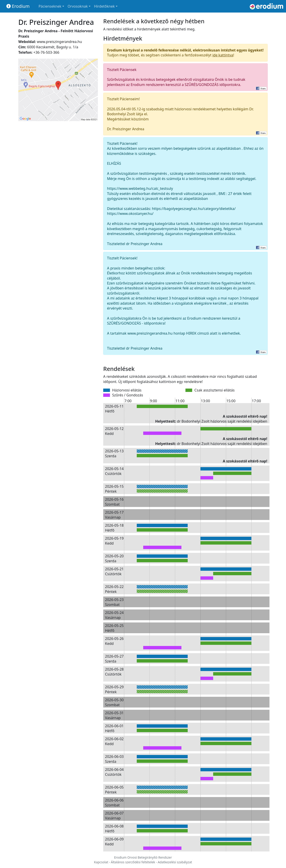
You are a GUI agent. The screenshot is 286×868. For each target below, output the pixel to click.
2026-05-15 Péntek (114, 489)
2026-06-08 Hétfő (114, 829)
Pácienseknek (50, 6)
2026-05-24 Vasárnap (114, 615)
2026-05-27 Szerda (114, 659)
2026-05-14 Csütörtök (114, 471)
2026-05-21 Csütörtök (114, 571)
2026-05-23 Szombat (114, 602)
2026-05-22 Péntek (114, 589)
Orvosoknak (78, 6)
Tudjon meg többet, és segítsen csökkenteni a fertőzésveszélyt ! (185, 53)
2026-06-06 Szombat (114, 803)
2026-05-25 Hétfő (114, 628)
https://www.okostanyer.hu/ (130, 214)
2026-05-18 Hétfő (114, 528)
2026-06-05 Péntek (114, 790)
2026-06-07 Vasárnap (114, 816)
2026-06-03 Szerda (114, 759)
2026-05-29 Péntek (114, 689)
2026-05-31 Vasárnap (114, 715)
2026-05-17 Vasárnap (114, 515)
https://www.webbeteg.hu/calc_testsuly (140, 188)
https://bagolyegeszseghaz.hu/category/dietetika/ (194, 209)
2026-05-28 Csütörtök (114, 672)
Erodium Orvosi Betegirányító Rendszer (143, 857)
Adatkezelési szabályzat (175, 862)
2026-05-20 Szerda (114, 558)
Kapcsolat (101, 862)
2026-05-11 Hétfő (114, 409)
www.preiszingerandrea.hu (59, 42)
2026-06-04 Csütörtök (114, 772)
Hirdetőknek (104, 6)
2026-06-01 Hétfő (114, 728)
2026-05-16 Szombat (114, 502)
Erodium (18, 6)
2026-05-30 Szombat (114, 702)
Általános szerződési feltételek (133, 862)
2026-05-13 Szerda (114, 453)
